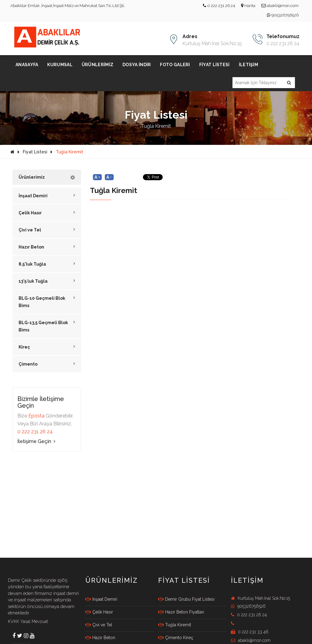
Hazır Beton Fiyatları (181, 612)
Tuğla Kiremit (69, 152)
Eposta (36, 416)
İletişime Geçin (36, 441)
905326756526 (283, 15)
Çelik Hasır (47, 213)
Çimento (47, 364)
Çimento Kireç (176, 638)
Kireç (47, 347)
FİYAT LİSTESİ (184, 580)
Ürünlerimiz (97, 65)
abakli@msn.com (280, 5)
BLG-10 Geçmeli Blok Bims (47, 302)
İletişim (248, 65)
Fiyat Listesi (214, 65)
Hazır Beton (47, 247)
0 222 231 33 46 (250, 632)
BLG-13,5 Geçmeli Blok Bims (47, 326)
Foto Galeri (175, 65)
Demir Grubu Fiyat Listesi (186, 599)
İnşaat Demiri (47, 196)
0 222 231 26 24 (219, 5)
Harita (248, 5)
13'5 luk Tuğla (47, 281)
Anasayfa (27, 65)
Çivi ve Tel (47, 230)
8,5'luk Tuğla (47, 264)
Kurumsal (60, 65)
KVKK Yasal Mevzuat (28, 621)
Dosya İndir (137, 65)
